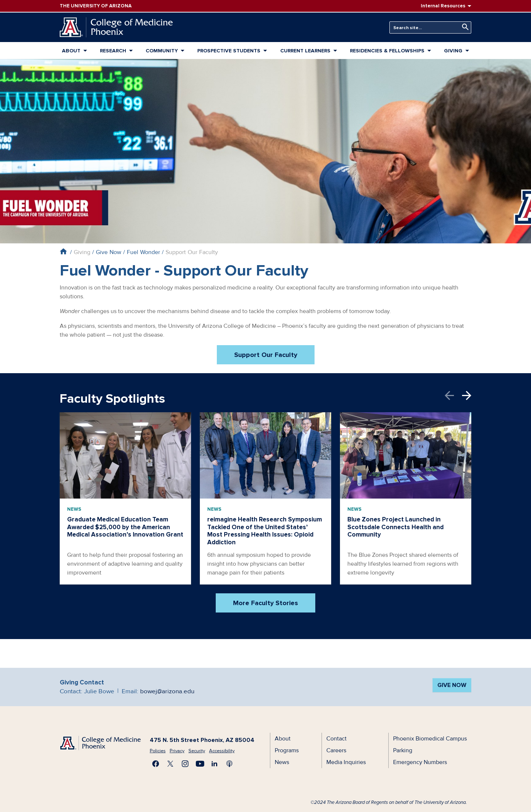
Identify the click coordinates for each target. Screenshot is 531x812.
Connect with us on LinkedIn (215, 764)
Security (197, 751)
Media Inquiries (346, 762)
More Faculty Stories (265, 603)
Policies (158, 751)
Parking (403, 750)
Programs (287, 750)
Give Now (109, 252)
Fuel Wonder (143, 252)
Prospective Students (229, 51)
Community (162, 51)
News (74, 509)
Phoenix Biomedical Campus (430, 739)
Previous (453, 395)
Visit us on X (170, 764)
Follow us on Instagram (185, 764)
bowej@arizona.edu (167, 691)
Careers (336, 750)
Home (63, 251)
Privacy (177, 751)
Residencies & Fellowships (387, 51)
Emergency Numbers (420, 762)
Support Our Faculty (266, 355)
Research (113, 51)
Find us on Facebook (156, 764)
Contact (336, 739)
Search (464, 27)
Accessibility (222, 751)
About (71, 51)
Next (467, 395)
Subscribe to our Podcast (229, 764)
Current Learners (305, 51)
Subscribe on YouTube (200, 764)
